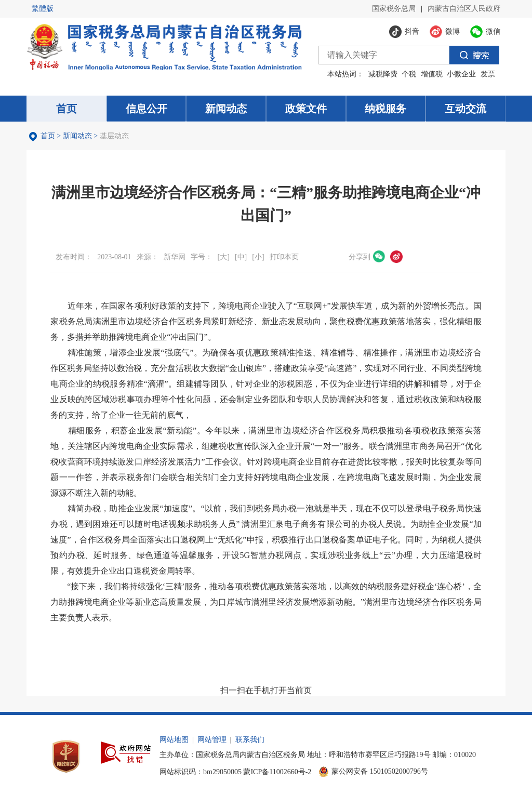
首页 (48, 136)
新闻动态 (77, 136)
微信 (379, 257)
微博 (396, 257)
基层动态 (114, 136)
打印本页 (284, 257)
